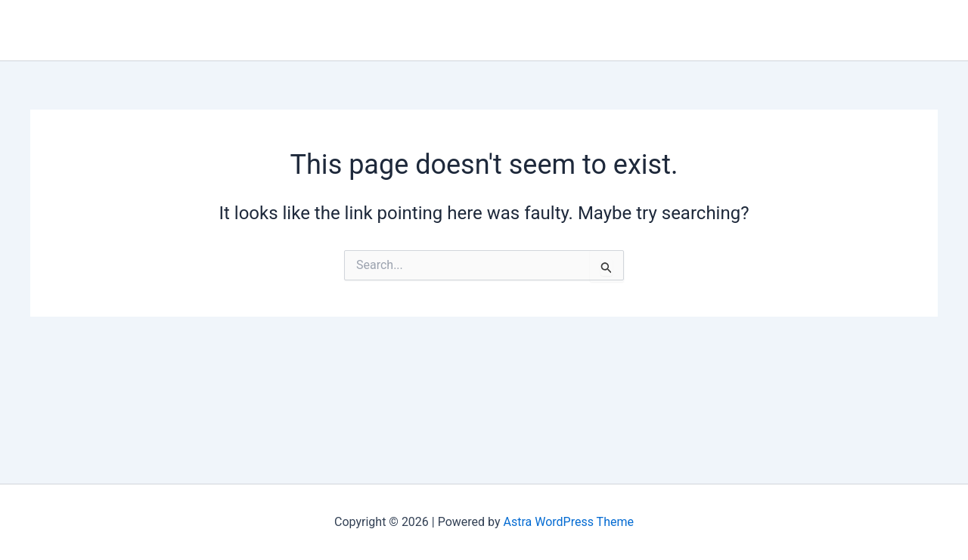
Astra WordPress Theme (569, 522)
